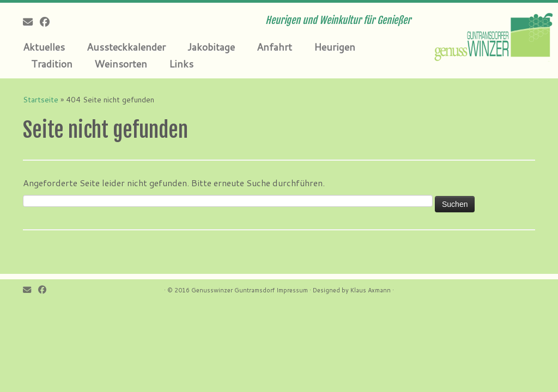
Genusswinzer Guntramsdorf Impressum (250, 290)
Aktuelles (44, 47)
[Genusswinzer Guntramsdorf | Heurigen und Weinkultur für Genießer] (493, 35)
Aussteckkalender (126, 47)
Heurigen (335, 47)
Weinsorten (121, 64)
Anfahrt (274, 47)
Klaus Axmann (371, 290)
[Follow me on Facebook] (48, 22)
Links (181, 64)
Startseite (41, 100)
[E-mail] (31, 22)
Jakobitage (211, 47)
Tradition (52, 64)
